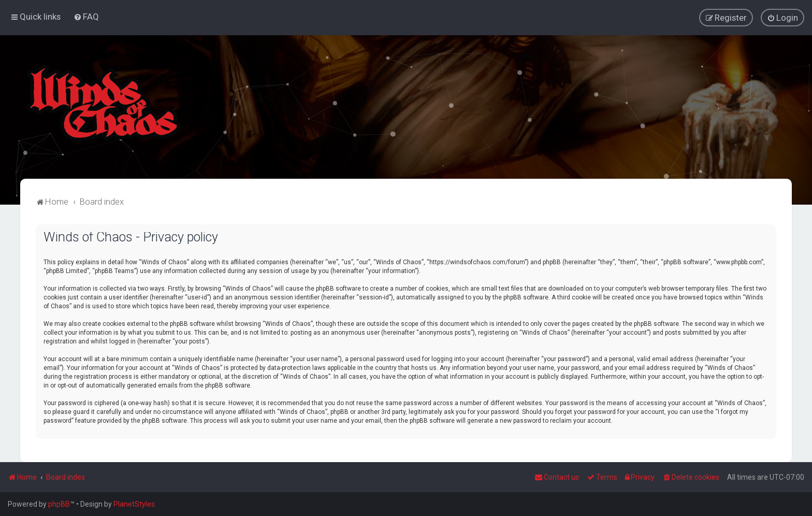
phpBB (59, 504)
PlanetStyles (134, 504)
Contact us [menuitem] (557, 477)
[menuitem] (86, 17)
